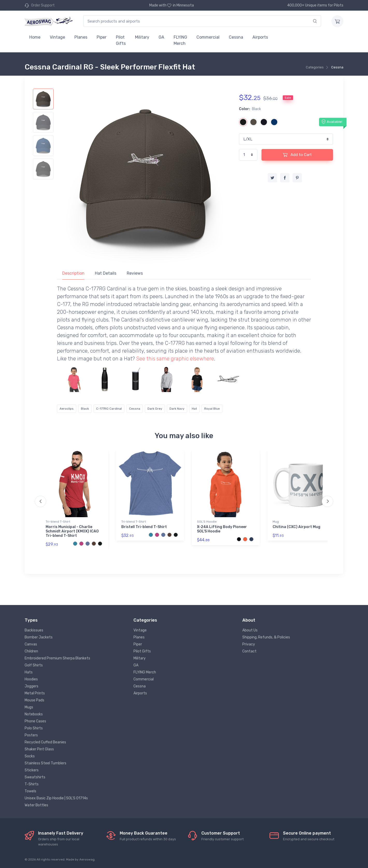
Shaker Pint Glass (39, 749)
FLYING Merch (180, 40)
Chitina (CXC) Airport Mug (296, 527)
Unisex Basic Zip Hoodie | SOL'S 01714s (56, 798)
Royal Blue (212, 409)
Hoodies (31, 679)
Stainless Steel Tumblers (45, 763)
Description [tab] (73, 273)
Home (35, 37)
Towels (30, 791)
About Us (250, 630)
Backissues (34, 630)
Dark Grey (155, 409)
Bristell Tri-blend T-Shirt (144, 527)
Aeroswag (87, 859)
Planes (81, 37)
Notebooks (34, 714)
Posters (31, 735)
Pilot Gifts (121, 40)
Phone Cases (35, 721)
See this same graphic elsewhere (175, 359)
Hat (194, 409)
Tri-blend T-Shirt (58, 522)
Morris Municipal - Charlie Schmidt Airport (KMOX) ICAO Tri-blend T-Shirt (72, 531)
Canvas (31, 644)
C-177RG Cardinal (109, 409)
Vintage (57, 37)
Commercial (208, 37)
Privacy (249, 644)
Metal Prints (35, 693)
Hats (29, 672)
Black (85, 409)
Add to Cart (297, 155)
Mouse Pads (34, 700)
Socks (30, 756)
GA (161, 37)
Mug (276, 522)
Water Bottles (36, 805)
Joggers (31, 686)
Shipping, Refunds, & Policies (266, 637)
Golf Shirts (34, 665)
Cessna (236, 37)
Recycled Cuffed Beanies (45, 742)
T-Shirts (32, 784)
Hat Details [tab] (106, 273)
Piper (102, 37)
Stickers (32, 770)
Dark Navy (177, 409)
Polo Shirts (34, 728)
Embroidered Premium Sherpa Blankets (57, 658)
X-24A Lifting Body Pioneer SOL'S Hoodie (222, 529)
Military (142, 37)
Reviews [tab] (135, 273)
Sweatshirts (35, 777)
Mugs (29, 707)
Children (31, 651)
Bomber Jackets (39, 637)
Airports (260, 37)
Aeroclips (67, 409)
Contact (249, 651)
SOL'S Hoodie (207, 522)
